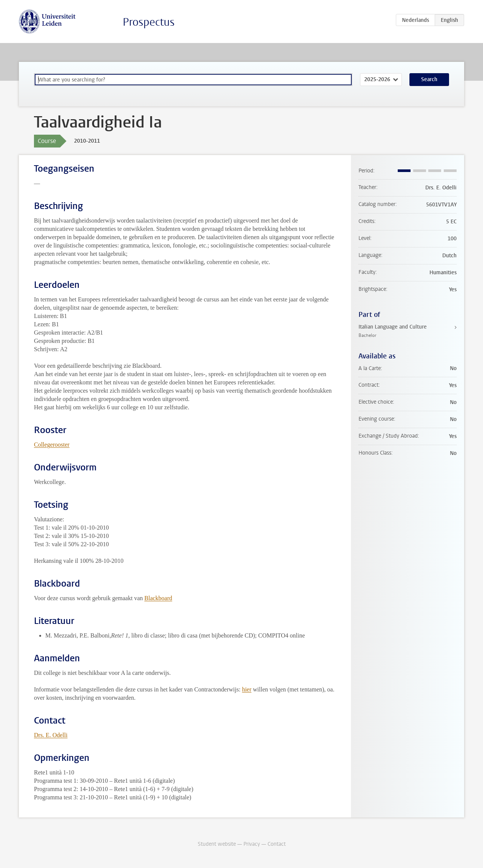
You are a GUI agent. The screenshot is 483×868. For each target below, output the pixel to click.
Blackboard (158, 598)
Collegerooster (52, 445)
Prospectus (149, 22)
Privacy (252, 844)
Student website (217, 844)
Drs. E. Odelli (51, 735)
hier (247, 689)
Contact (277, 844)
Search (429, 79)
